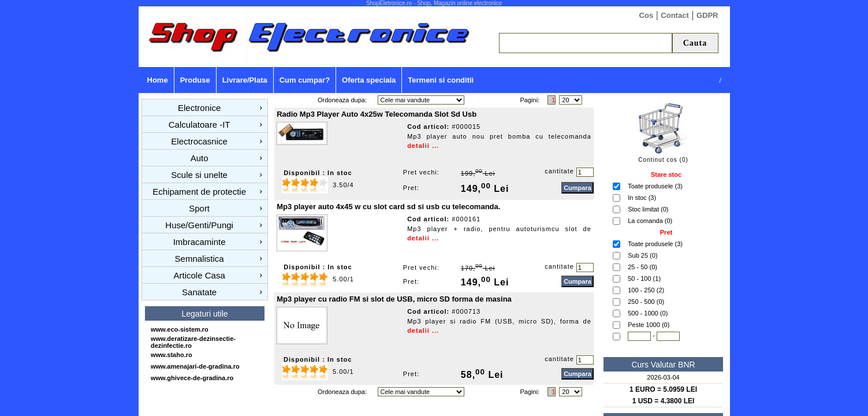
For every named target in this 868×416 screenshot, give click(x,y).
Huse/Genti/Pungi (199, 225)
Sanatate (199, 292)
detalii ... (423, 146)
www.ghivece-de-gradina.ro (192, 378)
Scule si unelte (199, 175)
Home (158, 80)
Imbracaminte (200, 242)
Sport (199, 208)
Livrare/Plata (245, 80)
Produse (195, 80)
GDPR (707, 15)
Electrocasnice (199, 141)
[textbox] (586, 43)
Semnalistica (200, 259)
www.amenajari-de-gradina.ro (195, 366)
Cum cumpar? (305, 80)
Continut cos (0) (663, 160)
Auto (200, 158)
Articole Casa (200, 275)
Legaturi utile (204, 314)
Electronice (199, 108)
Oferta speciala (369, 80)
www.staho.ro (172, 355)
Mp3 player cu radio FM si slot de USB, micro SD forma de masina (394, 299)
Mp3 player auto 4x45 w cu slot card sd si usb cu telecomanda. (388, 207)
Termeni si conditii (441, 80)
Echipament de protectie (199, 192)
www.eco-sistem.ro (180, 329)
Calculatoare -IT (200, 125)
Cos (647, 15)
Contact (675, 15)
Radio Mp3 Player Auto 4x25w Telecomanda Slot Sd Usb (377, 114)
